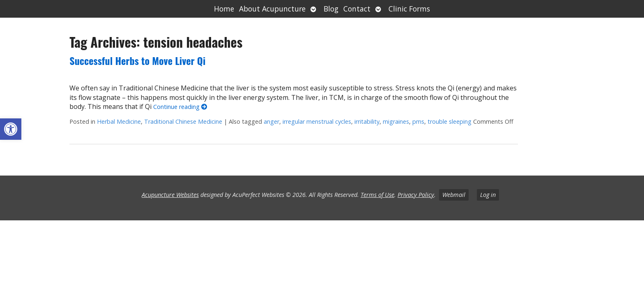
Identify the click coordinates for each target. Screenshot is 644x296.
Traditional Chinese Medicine (183, 121)
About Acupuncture (272, 9)
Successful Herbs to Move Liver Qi (137, 60)
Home (224, 9)
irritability (367, 121)
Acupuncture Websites (170, 195)
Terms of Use (377, 195)
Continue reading (180, 107)
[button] (11, 129)
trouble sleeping (450, 121)
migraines (396, 121)
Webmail (454, 195)
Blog (331, 9)
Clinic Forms (409, 9)
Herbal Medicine (119, 121)
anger (271, 121)
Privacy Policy (416, 195)
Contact (357, 9)
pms (418, 121)
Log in (488, 195)
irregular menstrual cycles (317, 121)
